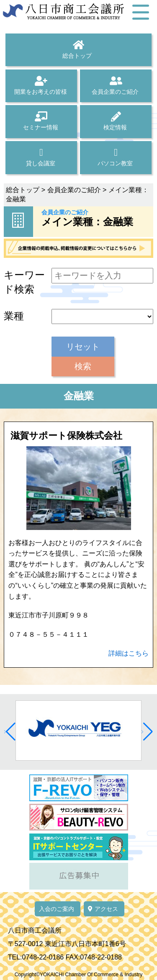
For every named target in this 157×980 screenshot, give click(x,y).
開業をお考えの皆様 (41, 85)
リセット (83, 347)
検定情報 (116, 121)
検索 (83, 366)
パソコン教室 (116, 157)
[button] (10, 732)
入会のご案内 (57, 909)
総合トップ (78, 49)
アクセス (103, 909)
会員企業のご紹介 (116, 85)
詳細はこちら (129, 653)
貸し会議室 (41, 157)
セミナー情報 (41, 121)
